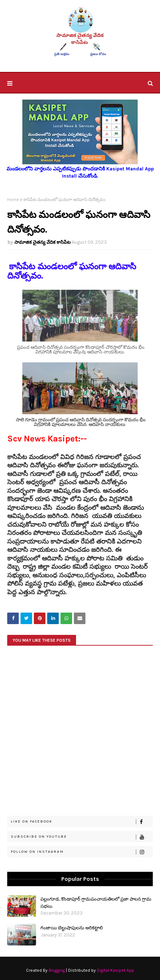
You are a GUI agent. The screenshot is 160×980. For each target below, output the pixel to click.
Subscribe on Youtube (82, 837)
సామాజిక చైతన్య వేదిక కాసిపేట (43, 242)
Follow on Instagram (82, 852)
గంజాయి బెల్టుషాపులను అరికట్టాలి (72, 927)
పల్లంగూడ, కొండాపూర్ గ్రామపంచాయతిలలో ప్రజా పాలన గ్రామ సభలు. (96, 902)
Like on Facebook (82, 822)
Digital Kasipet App (115, 970)
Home (13, 200)
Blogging (57, 970)
